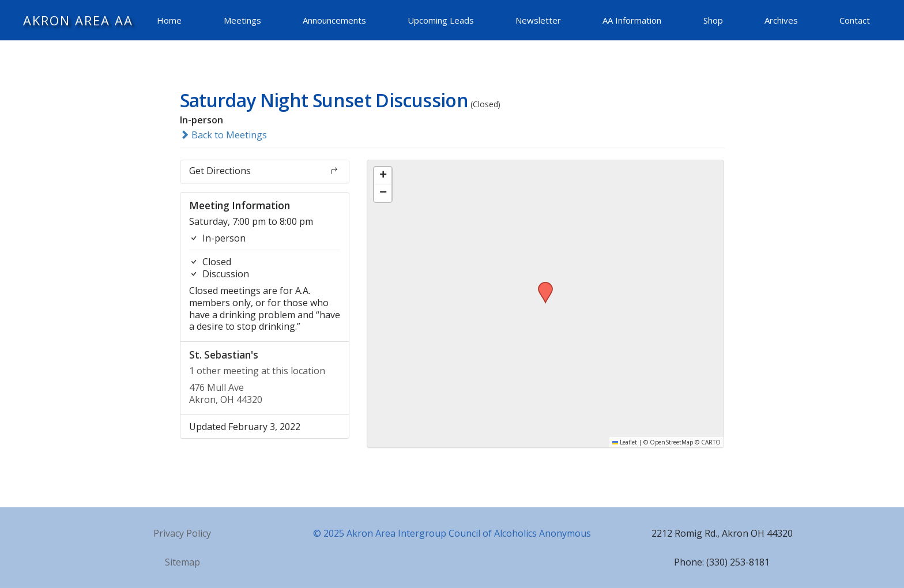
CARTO (711, 442)
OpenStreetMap (671, 442)
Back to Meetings (223, 135)
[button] (541, 285)
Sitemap (182, 562)
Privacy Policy (182, 533)
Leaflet (625, 442)
